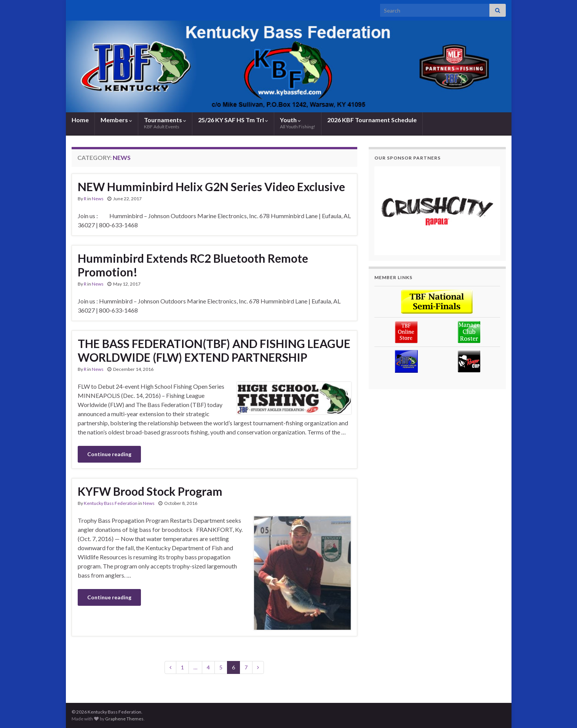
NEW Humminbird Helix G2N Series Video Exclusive (211, 187)
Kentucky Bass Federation (111, 503)
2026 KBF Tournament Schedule (372, 120)
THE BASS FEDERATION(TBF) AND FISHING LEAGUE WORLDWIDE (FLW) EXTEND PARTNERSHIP (214, 350)
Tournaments (165, 123)
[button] (437, 211)
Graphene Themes (124, 719)
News (98, 199)
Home (80, 120)
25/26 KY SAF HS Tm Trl (233, 120)
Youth (298, 123)
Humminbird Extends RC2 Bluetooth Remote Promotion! (193, 265)
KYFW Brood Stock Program (150, 491)
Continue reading (109, 454)
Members (116, 120)
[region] (437, 211)
